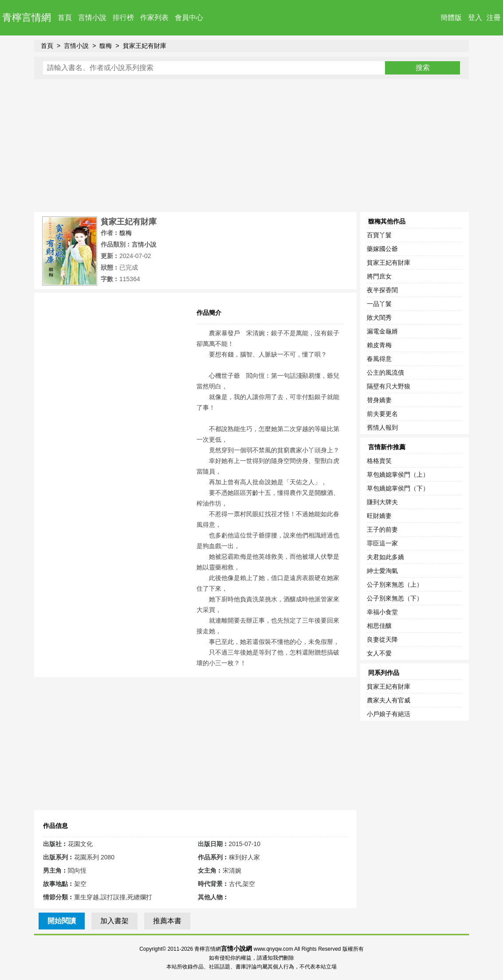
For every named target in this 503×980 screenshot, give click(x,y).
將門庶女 (379, 276)
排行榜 (123, 18)
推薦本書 (167, 921)
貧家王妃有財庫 (145, 46)
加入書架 (114, 921)
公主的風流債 (385, 372)
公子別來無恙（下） (395, 598)
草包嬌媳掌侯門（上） (398, 474)
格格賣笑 (379, 461)
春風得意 (379, 359)
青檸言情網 (27, 18)
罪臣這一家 (382, 543)
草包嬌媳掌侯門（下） (398, 488)
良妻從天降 (382, 639)
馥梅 (106, 46)
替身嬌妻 (379, 400)
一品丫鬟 (379, 304)
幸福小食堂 (382, 612)
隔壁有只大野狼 (389, 386)
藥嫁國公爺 (382, 249)
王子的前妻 (382, 529)
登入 (475, 18)
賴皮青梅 (379, 345)
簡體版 (451, 18)
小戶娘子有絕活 (389, 714)
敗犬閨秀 (379, 318)
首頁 (65, 18)
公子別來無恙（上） (395, 584)
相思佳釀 (379, 626)
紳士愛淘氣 (382, 571)
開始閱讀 (62, 921)
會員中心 (189, 18)
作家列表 (154, 18)
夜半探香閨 (382, 290)
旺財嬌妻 (379, 516)
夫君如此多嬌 (385, 557)
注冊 (494, 18)
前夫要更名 (382, 414)
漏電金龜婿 (382, 331)
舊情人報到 (382, 427)
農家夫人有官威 (389, 700)
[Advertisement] (251, 145)
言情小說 (92, 18)
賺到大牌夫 (382, 502)
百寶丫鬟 (379, 235)
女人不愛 (379, 653)
